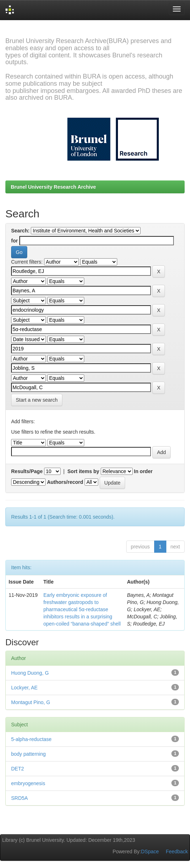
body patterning (28, 754)
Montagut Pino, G (31, 702)
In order (143, 471)
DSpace (150, 852)
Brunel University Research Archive (53, 187)
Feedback (177, 852)
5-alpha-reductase (31, 739)
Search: (20, 231)
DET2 (18, 769)
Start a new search (37, 400)
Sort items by (83, 471)
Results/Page (27, 471)
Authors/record (65, 482)
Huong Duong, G (30, 673)
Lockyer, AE (24, 688)
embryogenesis (28, 783)
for (15, 241)
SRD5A (20, 798)
